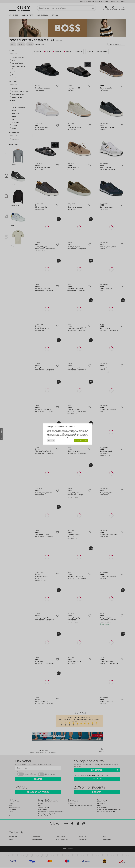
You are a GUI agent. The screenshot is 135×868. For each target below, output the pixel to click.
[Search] (93, 8)
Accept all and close (81, 440)
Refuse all (51, 440)
